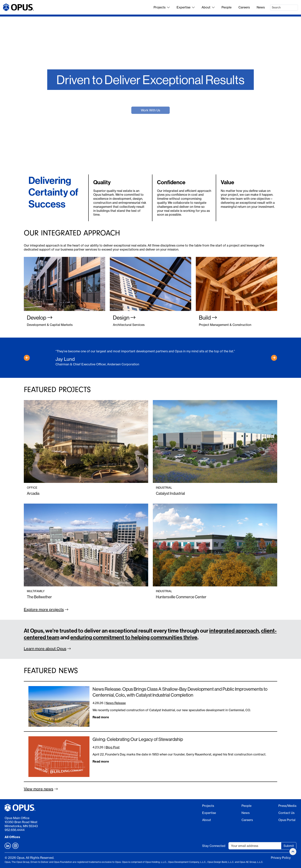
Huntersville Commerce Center (181, 597)
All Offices (12, 837)
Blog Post (113, 747)
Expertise (186, 7)
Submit (289, 846)
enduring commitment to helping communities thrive (134, 637)
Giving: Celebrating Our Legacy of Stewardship (138, 739)
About (208, 7)
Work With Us (150, 110)
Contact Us (286, 813)
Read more (101, 717)
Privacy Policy (281, 858)
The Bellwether (39, 597)
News (261, 7)
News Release (116, 703)
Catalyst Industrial (170, 493)
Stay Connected (214, 846)
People (227, 7)
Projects (162, 7)
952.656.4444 (15, 830)
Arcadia (33, 493)
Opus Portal (287, 820)
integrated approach (234, 631)
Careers (244, 7)
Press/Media (287, 806)
